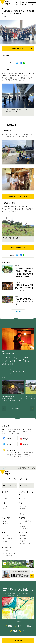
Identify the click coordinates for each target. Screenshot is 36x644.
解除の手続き (24, 538)
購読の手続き (24, 536)
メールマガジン (25, 533)
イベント (5, 499)
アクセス (5, 492)
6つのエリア (24, 506)
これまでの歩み (8, 536)
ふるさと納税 (24, 529)
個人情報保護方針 (25, 543)
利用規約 (23, 541)
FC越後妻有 (24, 524)
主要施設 (23, 509)
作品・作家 (6, 518)
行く (4, 503)
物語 (15, 631)
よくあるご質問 (8, 556)
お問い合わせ (7, 547)
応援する (22, 518)
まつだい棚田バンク (26, 521)
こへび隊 (23, 526)
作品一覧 (6, 521)
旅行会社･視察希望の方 (10, 553)
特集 (10, 626)
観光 (29, 626)
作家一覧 (6, 524)
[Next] (32, 409)
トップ (4, 468)
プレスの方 (6, 551)
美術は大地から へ (18, 409)
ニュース (4, 9)
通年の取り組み (8, 538)
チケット (6, 506)
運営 (24, 631)
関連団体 (6, 541)
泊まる (22, 514)
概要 (4, 533)
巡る (21, 503)
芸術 (20, 626)
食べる (22, 511)
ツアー (5, 509)
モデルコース (7, 511)
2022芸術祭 (7, 55)
